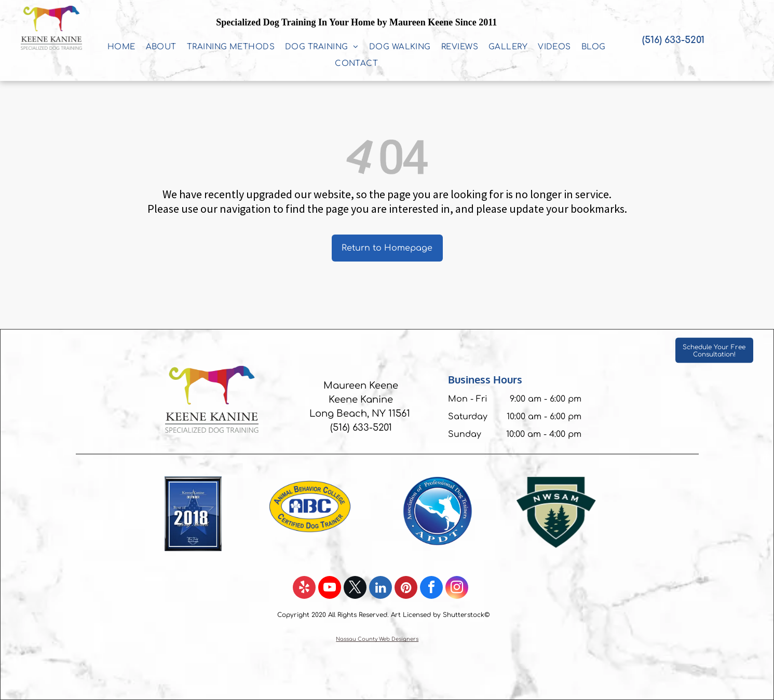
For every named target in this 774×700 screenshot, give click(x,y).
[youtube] (330, 589)
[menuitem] (121, 47)
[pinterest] (406, 589)
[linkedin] (381, 589)
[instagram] (457, 589)
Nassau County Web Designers (377, 639)
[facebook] (431, 589)
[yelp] (304, 589)
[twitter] (355, 589)
